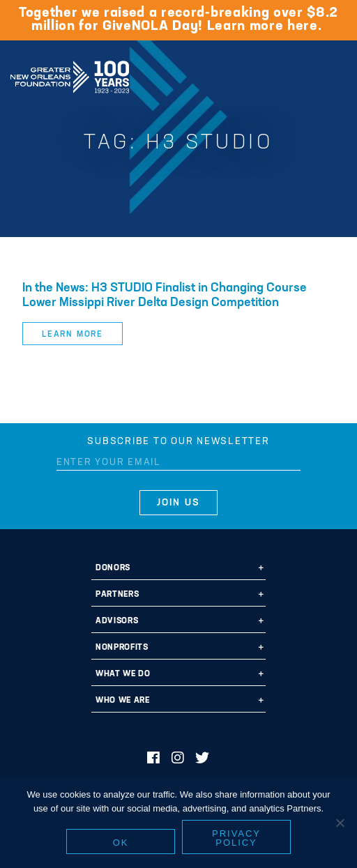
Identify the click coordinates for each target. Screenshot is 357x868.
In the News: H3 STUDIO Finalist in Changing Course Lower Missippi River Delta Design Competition (165, 296)
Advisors (117, 621)
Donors (113, 568)
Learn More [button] (73, 335)
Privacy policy (236, 838)
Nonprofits (122, 648)
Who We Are (123, 701)
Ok (121, 843)
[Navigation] (335, 75)
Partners (117, 595)
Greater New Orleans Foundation (70, 73)
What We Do (123, 674)
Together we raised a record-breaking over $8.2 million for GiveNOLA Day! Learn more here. (178, 20)
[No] (340, 823)
